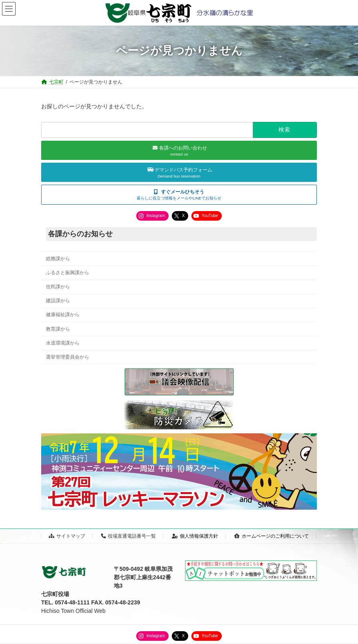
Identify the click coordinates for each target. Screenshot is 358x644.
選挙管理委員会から (68, 357)
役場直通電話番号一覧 (128, 536)
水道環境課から (63, 343)
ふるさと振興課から (68, 273)
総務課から (58, 259)
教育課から (58, 329)
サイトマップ (67, 536)
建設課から (58, 301)
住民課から (58, 287)
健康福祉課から (63, 315)
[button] (179, 195)
